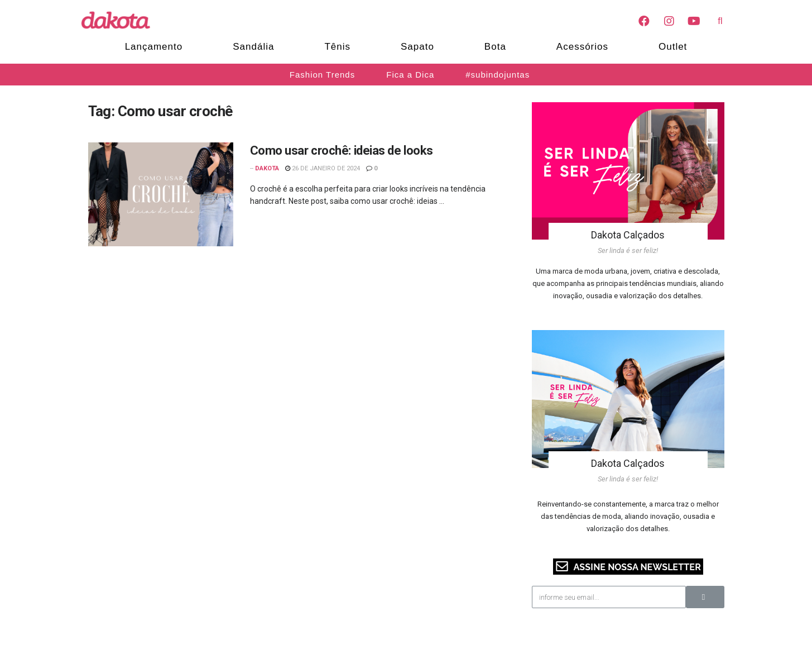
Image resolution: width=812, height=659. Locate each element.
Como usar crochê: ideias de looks (342, 151)
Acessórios (582, 47)
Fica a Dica (410, 75)
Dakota (267, 168)
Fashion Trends (322, 75)
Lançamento (154, 47)
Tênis (337, 47)
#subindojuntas (498, 75)
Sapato (417, 47)
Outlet (673, 47)
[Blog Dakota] (122, 20)
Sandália (253, 47)
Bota (495, 47)
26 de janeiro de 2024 (323, 168)
